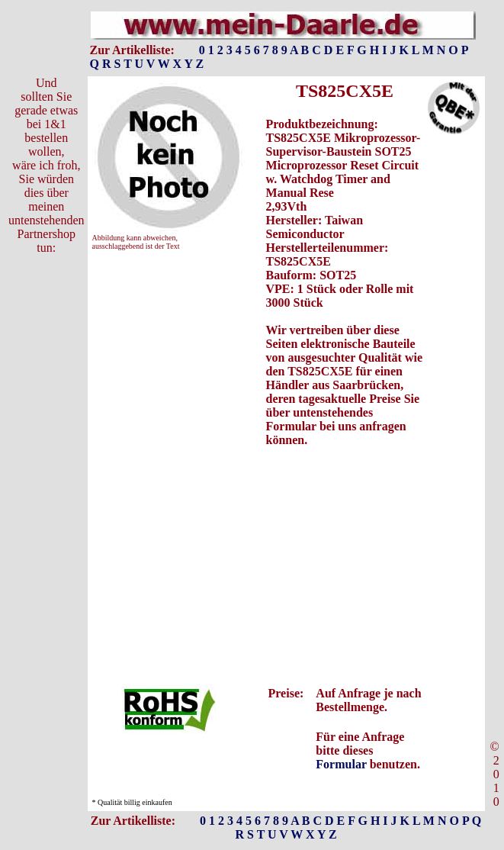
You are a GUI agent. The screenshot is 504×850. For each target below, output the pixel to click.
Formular (341, 764)
